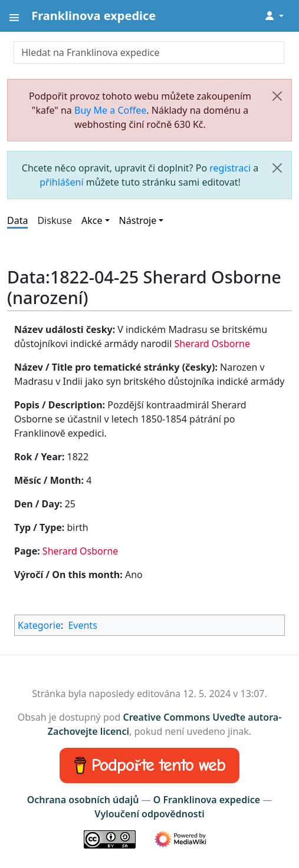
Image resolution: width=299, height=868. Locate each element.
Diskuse (55, 220)
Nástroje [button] (138, 220)
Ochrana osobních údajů (83, 800)
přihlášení (61, 182)
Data (17, 220)
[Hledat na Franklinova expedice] (149, 52)
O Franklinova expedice (207, 800)
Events (82, 625)
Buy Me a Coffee (110, 110)
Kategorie (39, 625)
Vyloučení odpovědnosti (149, 814)
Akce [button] (92, 220)
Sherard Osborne (212, 344)
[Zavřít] (277, 96)
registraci (230, 168)
